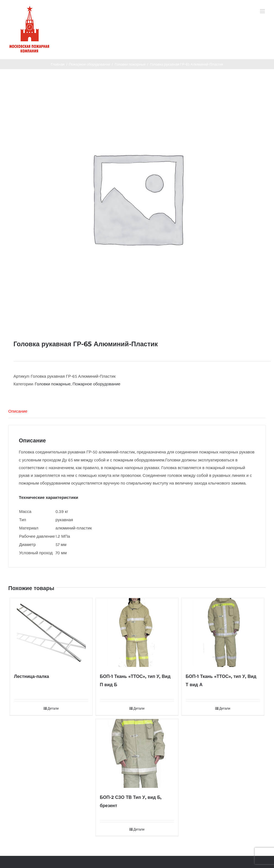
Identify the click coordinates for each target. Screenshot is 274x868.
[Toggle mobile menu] (263, 11)
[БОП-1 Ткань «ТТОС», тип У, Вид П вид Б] (137, 632)
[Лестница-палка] (51, 632)
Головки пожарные (53, 384)
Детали (53, 709)
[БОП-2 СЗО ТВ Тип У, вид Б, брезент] (137, 753)
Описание (18, 411)
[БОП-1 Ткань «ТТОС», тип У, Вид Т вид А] (223, 632)
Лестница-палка (32, 676)
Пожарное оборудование (96, 384)
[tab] (137, 411)
